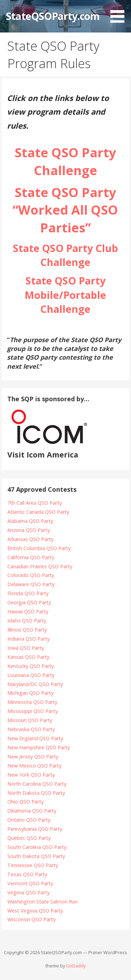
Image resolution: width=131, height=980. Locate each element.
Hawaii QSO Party (28, 611)
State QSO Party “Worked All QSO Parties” (65, 210)
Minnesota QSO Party (32, 702)
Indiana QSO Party (28, 639)
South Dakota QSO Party (36, 856)
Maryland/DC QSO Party (35, 684)
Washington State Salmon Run (42, 902)
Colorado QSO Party (31, 575)
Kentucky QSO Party (31, 666)
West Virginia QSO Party (35, 911)
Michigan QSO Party (30, 693)
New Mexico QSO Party (34, 766)
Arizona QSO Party (29, 530)
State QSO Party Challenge (65, 161)
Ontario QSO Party (29, 820)
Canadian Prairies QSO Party (40, 566)
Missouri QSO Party (30, 720)
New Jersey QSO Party (33, 756)
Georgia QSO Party (29, 602)
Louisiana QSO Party (31, 675)
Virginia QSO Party (28, 892)
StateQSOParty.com (53, 16)
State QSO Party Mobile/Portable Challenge (65, 295)
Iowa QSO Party (26, 648)
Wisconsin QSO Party (31, 919)
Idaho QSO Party (27, 621)
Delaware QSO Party (31, 584)
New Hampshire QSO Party (39, 747)
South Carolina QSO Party (37, 847)
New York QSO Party (31, 775)
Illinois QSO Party (27, 630)
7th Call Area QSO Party (35, 503)
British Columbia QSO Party (39, 548)
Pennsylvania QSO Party (35, 829)
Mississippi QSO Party (32, 711)
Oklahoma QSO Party (32, 811)
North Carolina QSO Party (37, 784)
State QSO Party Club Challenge (65, 255)
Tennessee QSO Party (33, 865)
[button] (120, 13)
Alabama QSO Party (30, 521)
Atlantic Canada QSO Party (38, 512)
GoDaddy (76, 966)
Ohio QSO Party (26, 802)
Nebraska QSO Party (31, 729)
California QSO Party (31, 557)
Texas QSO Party (27, 874)
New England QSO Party (35, 738)
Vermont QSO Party (30, 883)
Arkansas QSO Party (30, 539)
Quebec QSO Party (29, 838)
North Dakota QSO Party (36, 793)
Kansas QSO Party (28, 657)
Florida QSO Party (28, 593)
